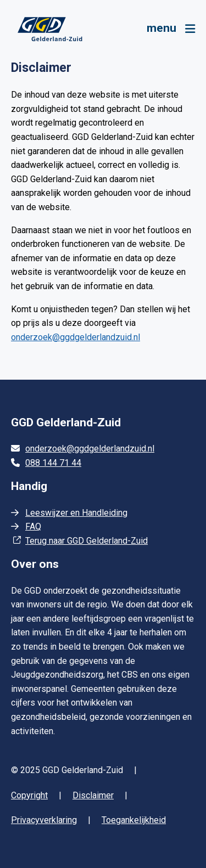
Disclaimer (93, 795)
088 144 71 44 (53, 463)
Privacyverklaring (44, 820)
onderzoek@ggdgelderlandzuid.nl (76, 337)
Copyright (29, 795)
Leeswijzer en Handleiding (76, 513)
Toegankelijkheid (134, 820)
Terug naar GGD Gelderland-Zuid (87, 541)
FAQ (33, 526)
